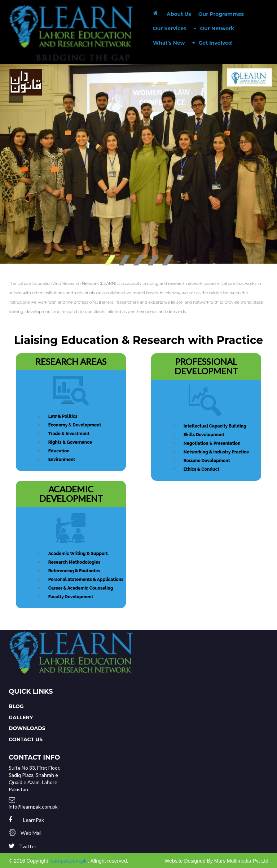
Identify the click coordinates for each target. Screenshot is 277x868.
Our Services (170, 28)
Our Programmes (221, 14)
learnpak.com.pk (68, 861)
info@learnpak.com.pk (33, 807)
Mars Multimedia (233, 861)
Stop (271, 261)
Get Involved (212, 43)
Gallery (21, 717)
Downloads (27, 728)
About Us (179, 14)
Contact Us (26, 739)
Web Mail (31, 833)
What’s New (169, 43)
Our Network (214, 28)
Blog (16, 706)
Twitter (28, 846)
